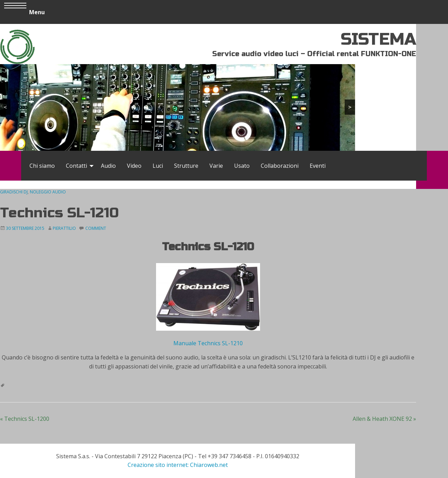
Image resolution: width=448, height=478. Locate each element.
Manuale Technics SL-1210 (208, 343)
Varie (216, 166)
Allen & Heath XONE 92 (384, 419)
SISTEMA (378, 39)
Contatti (76, 166)
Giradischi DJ (14, 192)
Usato (242, 166)
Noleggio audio (48, 192)
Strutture (186, 166)
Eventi (318, 166)
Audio (108, 166)
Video (134, 166)
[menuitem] (42, 166)
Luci (158, 166)
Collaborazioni (280, 166)
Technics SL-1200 (25, 419)
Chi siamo (42, 166)
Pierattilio (64, 228)
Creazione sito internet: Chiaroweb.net (178, 465)
